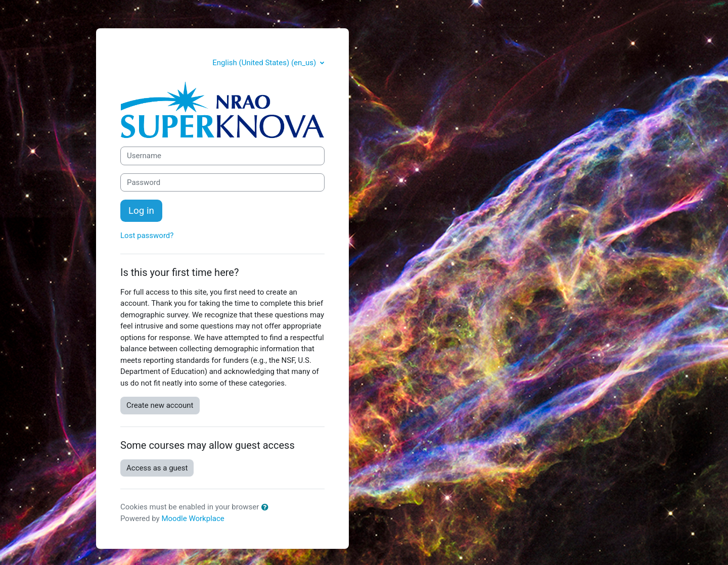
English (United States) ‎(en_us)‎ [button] (265, 63)
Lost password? (147, 236)
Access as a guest (157, 468)
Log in (141, 211)
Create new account (160, 405)
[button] (267, 508)
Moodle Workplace (193, 519)
